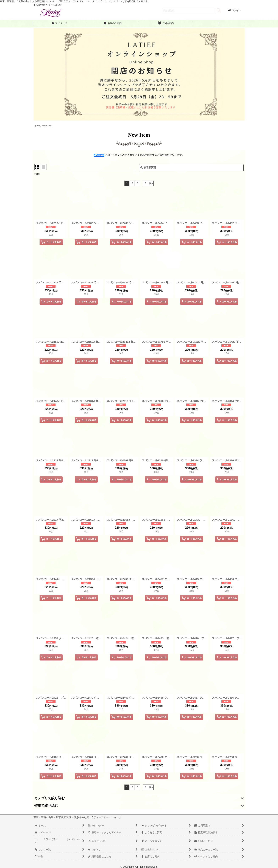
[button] (219, 23)
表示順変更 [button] (148, 167)
